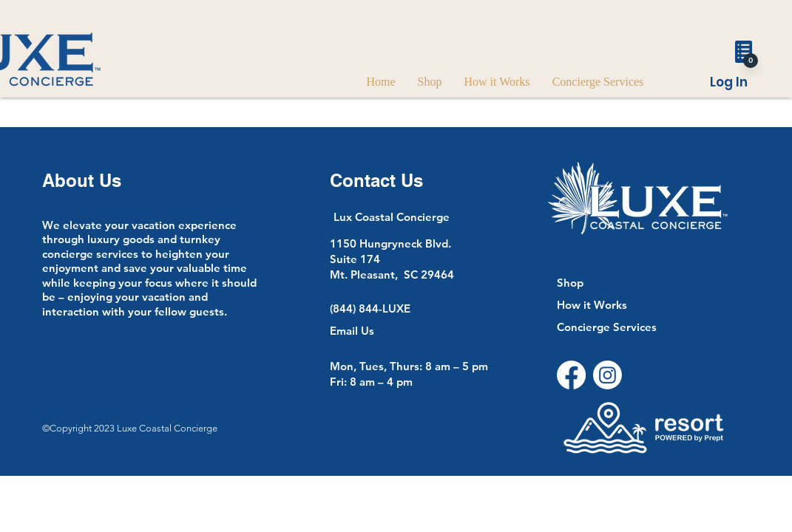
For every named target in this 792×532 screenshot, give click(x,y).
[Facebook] (571, 375)
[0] (751, 61)
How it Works (592, 305)
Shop (570, 283)
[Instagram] (607, 375)
